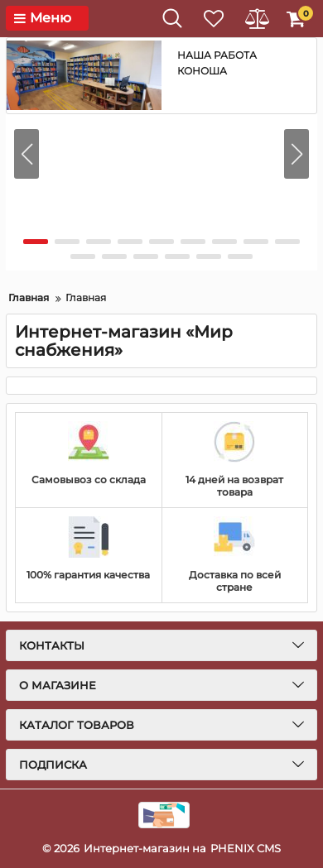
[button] (296, 154)
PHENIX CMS (246, 848)
